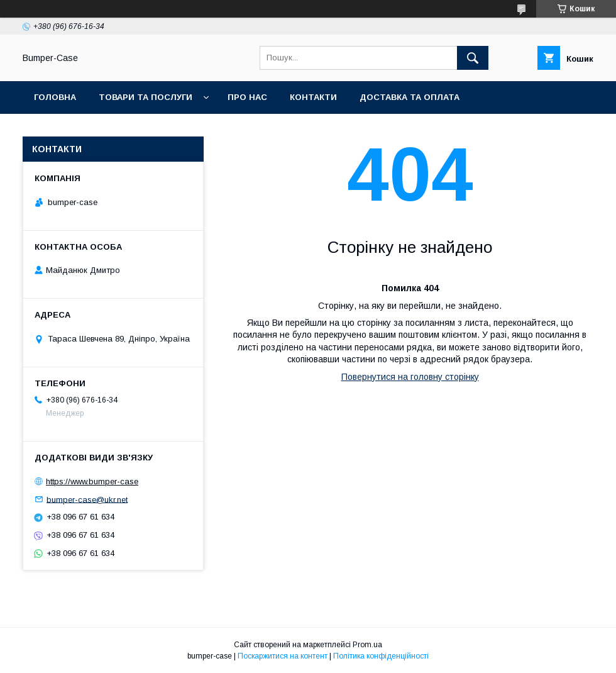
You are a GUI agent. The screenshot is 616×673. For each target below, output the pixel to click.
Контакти (313, 97)
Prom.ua (367, 645)
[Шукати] (473, 58)
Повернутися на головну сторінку (410, 377)
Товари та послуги (146, 97)
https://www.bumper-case (92, 481)
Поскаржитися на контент (283, 656)
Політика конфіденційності (381, 656)
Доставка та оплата (410, 97)
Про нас (247, 97)
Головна (55, 97)
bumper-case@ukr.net (87, 499)
